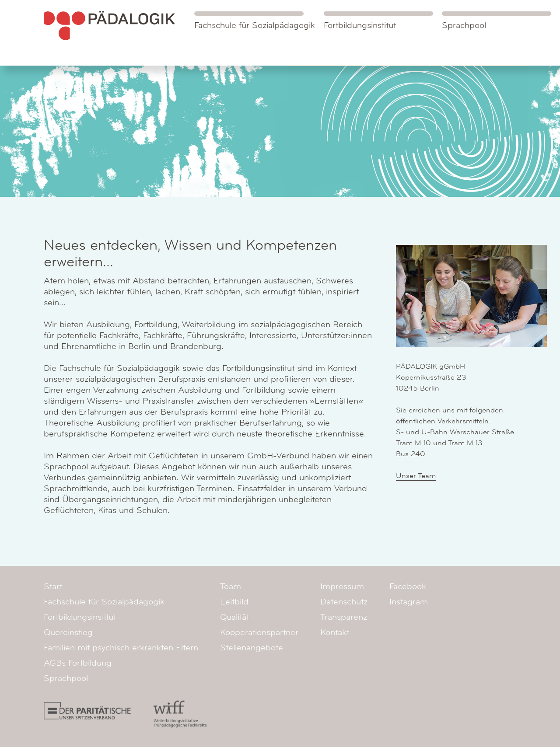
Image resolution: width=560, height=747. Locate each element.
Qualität (234, 617)
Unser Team (416, 476)
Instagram (409, 602)
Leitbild (234, 602)
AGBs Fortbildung (78, 663)
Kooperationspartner (259, 632)
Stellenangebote (252, 648)
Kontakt (335, 632)
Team (231, 586)
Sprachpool (464, 25)
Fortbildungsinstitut (360, 25)
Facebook (408, 586)
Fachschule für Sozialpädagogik (255, 21)
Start (53, 586)
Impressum (342, 586)
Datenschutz (344, 602)
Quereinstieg (68, 632)
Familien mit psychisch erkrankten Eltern (121, 648)
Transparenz (344, 617)
